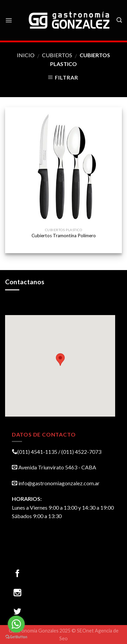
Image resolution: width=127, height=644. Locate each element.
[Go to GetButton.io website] (16, 637)
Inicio (26, 55)
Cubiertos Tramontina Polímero (64, 236)
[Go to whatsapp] (16, 624)
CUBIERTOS (57, 55)
